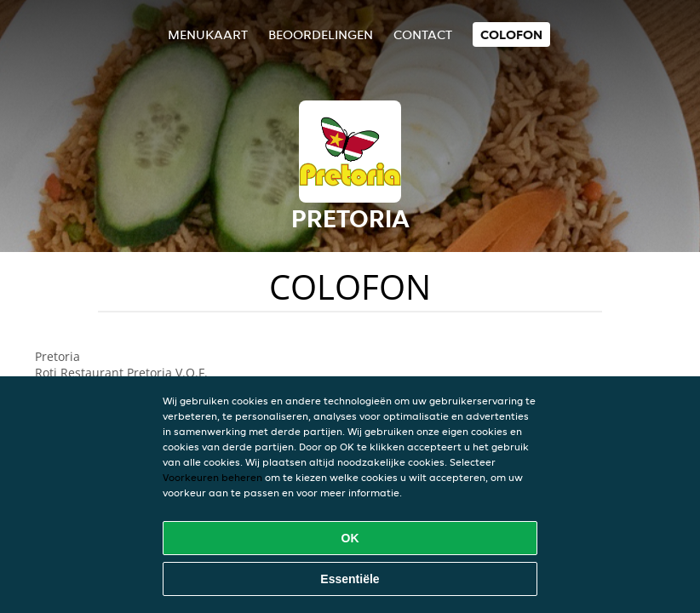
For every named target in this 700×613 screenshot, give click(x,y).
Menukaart (208, 34)
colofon (511, 34)
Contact (423, 34)
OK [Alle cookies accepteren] (350, 538)
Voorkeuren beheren (212, 477)
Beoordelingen (321, 34)
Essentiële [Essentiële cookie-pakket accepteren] (350, 579)
